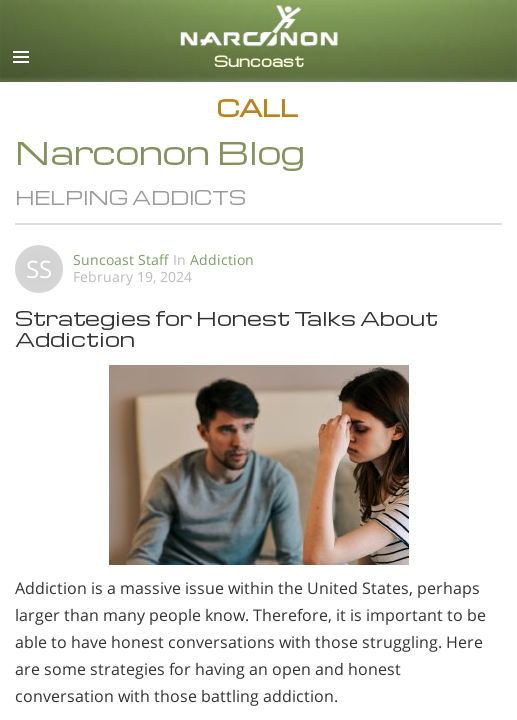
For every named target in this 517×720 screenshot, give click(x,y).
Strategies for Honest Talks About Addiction (226, 328)
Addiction (222, 259)
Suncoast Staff (121, 259)
